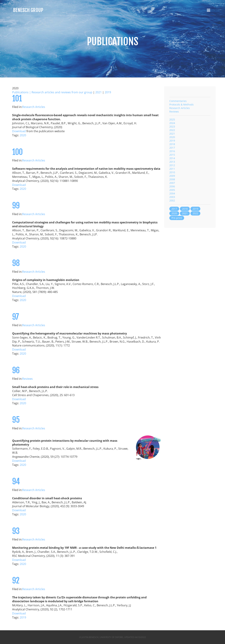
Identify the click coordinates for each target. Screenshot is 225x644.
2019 (108, 92)
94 (16, 481)
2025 (172, 119)
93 (16, 531)
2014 (172, 158)
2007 (172, 183)
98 (16, 263)
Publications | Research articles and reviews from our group (52, 92)
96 (16, 370)
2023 (172, 126)
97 (16, 317)
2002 (172, 200)
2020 (23, 135)
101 (17, 99)
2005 (172, 190)
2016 (172, 151)
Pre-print (177, 218)
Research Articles (34, 107)
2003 (172, 197)
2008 (172, 179)
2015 (172, 155)
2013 (172, 162)
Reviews (27, 379)
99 (16, 206)
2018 (172, 144)
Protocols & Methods (181, 104)
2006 (172, 186)
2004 (172, 193)
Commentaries (178, 101)
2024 (172, 123)
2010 (172, 172)
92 (16, 581)
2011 (172, 169)
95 (16, 420)
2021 (98, 92)
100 (17, 152)
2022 (172, 130)
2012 (172, 165)
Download (19, 131)
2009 (172, 176)
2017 (172, 148)
